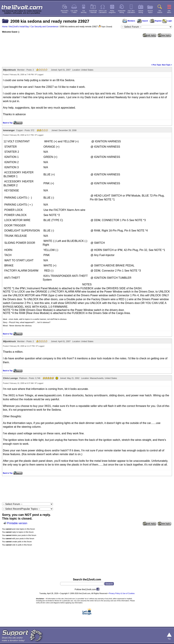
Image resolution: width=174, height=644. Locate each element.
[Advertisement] (87, 50)
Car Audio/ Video (74, 12)
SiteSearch (160, 12)
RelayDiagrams (112, 12)
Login (167, 21)
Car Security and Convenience (44, 27)
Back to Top (8, 123)
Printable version (17, 523)
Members (129, 21)
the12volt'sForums (65, 12)
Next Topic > (167, 65)
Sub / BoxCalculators (131, 12)
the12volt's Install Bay (19, 27)
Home (5, 27)
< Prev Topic (156, 65)
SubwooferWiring (122, 12)
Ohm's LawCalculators (103, 12)
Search (142, 21)
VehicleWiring (141, 12)
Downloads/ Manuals (93, 12)
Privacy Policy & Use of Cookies (122, 593)
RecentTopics (150, 12)
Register (156, 21)
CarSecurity (84, 12)
